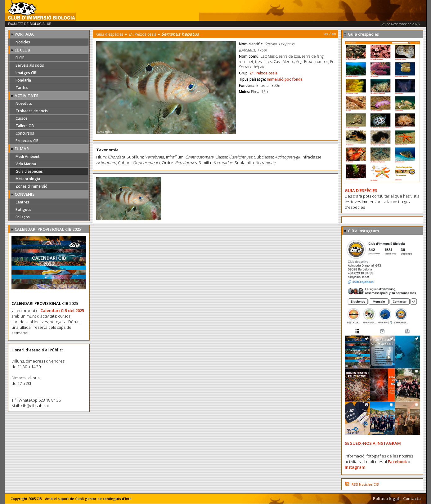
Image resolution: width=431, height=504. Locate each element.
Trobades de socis (32, 111)
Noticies (23, 42)
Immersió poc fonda (285, 79)
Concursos (25, 133)
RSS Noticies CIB (365, 484)
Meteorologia (28, 179)
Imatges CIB (26, 73)
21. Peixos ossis (142, 34)
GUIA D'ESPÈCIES (361, 190)
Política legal (386, 498)
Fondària (23, 80)
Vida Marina (26, 164)
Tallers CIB (25, 126)
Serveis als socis (30, 65)
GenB (80, 499)
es (326, 34)
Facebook (397, 462)
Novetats (24, 103)
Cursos (22, 118)
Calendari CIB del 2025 (62, 310)
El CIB (20, 58)
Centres (22, 202)
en (334, 34)
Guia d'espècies (29, 171)
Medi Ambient (28, 156)
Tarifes (22, 88)
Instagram (355, 467)
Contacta (412, 498)
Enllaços (23, 217)
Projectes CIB (27, 141)
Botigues (23, 210)
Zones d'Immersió (31, 186)
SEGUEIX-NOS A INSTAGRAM (373, 443)
